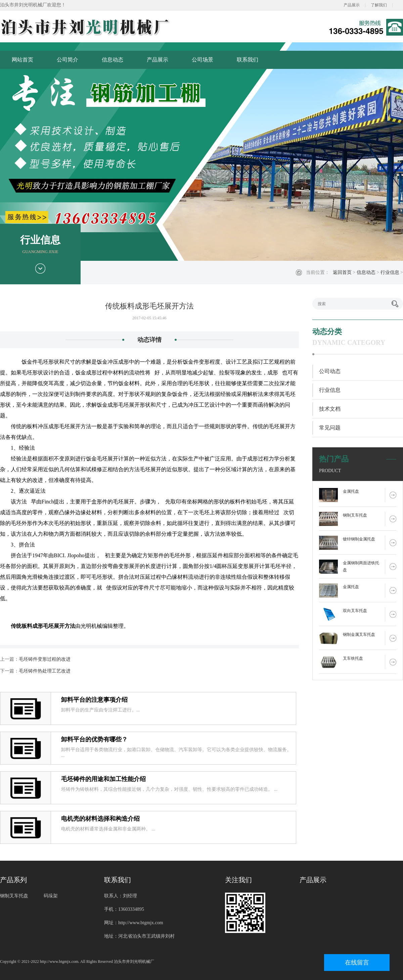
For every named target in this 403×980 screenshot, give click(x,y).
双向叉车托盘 (355, 611)
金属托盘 (351, 491)
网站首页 (23, 60)
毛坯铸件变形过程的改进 (45, 659)
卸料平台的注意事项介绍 (94, 700)
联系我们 (248, 60)
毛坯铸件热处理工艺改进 (45, 671)
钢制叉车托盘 (355, 515)
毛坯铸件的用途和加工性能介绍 (103, 779)
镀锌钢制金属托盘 (359, 539)
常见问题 (330, 428)
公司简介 (68, 60)
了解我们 (379, 5)
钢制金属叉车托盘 (359, 635)
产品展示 (352, 5)
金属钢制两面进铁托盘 (361, 566)
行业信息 (390, 272)
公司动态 (330, 371)
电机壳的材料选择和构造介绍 (100, 819)
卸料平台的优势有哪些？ (94, 739)
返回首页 (342, 272)
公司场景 (203, 60)
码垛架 (51, 896)
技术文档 (330, 409)
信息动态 (113, 60)
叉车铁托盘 (353, 658)
